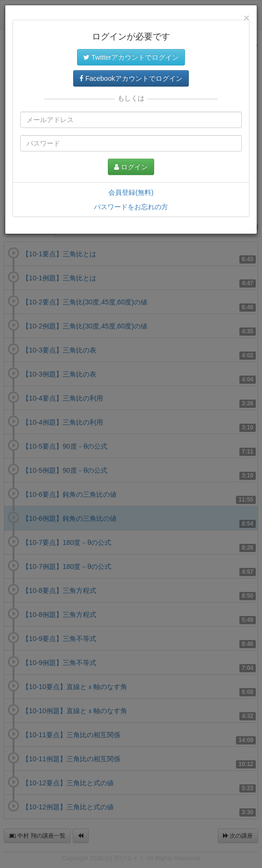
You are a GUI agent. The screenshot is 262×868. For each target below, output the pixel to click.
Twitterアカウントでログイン (131, 57)
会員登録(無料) (131, 192)
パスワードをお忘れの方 (131, 207)
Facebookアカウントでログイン (131, 78)
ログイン (131, 167)
